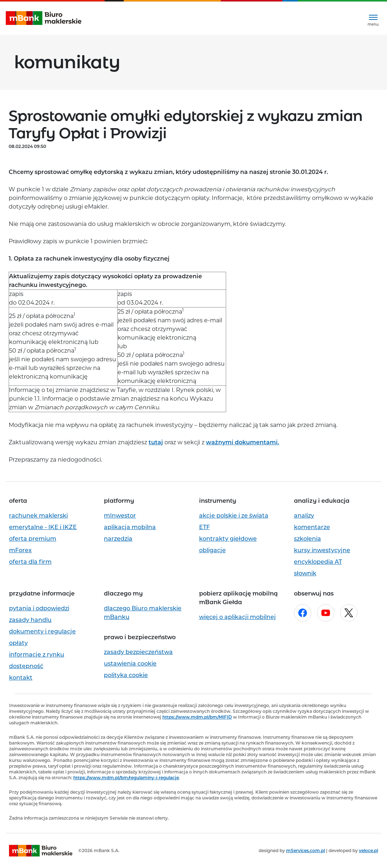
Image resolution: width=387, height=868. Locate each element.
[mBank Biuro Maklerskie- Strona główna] (44, 18)
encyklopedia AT (318, 562)
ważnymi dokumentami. (243, 442)
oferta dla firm (30, 562)
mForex (20, 550)
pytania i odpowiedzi (39, 608)
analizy (304, 516)
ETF (205, 527)
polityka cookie (126, 675)
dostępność (26, 666)
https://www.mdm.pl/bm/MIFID (197, 717)
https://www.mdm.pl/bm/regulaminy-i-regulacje (126, 778)
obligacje (212, 550)
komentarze (312, 527)
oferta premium (33, 539)
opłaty (18, 643)
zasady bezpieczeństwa (138, 652)
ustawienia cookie (130, 664)
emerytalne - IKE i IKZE (43, 527)
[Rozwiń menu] (373, 18)
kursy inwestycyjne (322, 550)
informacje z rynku (37, 655)
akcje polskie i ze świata (234, 516)
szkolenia (307, 539)
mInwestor (120, 516)
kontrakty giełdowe (228, 539)
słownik (305, 573)
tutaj (156, 442)
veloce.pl (368, 850)
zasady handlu (30, 620)
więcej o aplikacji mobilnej (238, 617)
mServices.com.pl (305, 850)
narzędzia (118, 539)
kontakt (21, 678)
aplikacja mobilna (130, 527)
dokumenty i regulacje (42, 631)
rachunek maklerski (38, 516)
